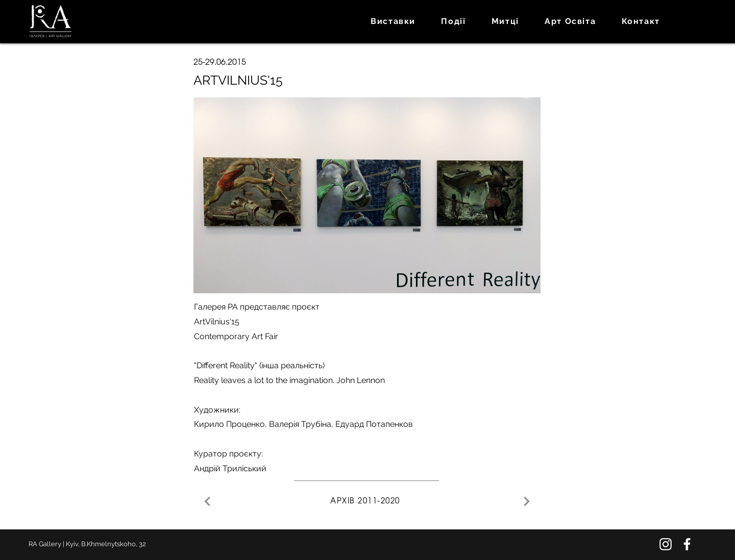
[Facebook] (687, 544)
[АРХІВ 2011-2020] (366, 501)
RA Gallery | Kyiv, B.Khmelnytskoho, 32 (87, 544)
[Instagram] (666, 544)
